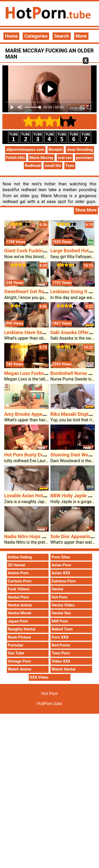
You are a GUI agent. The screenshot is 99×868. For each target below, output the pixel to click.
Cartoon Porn (20, 581)
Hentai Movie (20, 613)
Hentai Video (63, 605)
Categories (36, 36)
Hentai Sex (61, 613)
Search (62, 36)
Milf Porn (60, 621)
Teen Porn (61, 653)
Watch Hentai (63, 669)
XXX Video (39, 677)
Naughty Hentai (22, 629)
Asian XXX (61, 573)
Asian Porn (61, 565)
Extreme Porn (63, 581)
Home (11, 36)
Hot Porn (59, 597)
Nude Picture (20, 637)
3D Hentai (17, 565)
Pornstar (16, 645)
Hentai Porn (18, 597)
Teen (70, 166)
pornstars (85, 158)
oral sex (65, 158)
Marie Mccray (41, 158)
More (81, 36)
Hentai (57, 589)
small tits (53, 166)
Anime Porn (18, 573)
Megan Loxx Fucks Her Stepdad (38, 373)
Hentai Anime (20, 605)
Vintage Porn (20, 661)
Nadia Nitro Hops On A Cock (34, 536)
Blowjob (56, 150)
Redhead (33, 166)
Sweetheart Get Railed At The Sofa (41, 291)
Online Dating (20, 557)
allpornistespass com (25, 150)
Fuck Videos (19, 589)
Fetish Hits (16, 158)
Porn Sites (61, 557)
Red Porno (61, 645)
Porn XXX (60, 637)
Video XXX (61, 661)
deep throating (80, 150)
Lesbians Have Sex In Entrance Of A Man (48, 332)
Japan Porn (18, 621)
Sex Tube (16, 653)
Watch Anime (20, 669)
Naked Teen (62, 629)
